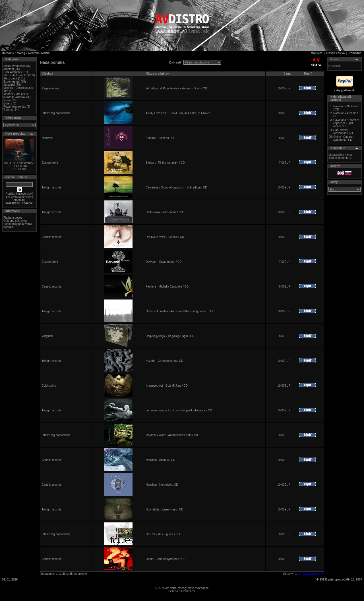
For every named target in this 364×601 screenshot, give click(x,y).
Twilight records (52, 187)
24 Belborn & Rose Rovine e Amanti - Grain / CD (176, 88)
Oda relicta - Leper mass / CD (164, 509)
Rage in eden (50, 88)
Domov (7, 53)
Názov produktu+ (157, 74)
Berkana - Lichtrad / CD (161, 138)
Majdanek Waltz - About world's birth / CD (172, 435)
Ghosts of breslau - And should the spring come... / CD (180, 311)
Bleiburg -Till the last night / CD (165, 163)
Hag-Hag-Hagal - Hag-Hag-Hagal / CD (170, 336)
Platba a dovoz (13, 218)
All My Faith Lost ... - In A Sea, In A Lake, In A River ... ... (181, 113)
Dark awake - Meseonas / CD (164, 212)
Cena (287, 74)
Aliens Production (15, 66)
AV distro (171, 588)
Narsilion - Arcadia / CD (160, 460)
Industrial (9, 85)
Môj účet (317, 53)
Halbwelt (47, 138)
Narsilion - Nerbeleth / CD (162, 485)
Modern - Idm (12, 94)
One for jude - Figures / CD (163, 534)
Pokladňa (355, 53)
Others (8, 103)
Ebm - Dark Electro (15, 75)
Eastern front (50, 163)
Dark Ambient (12, 72)
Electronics (10, 78)
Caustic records (52, 237)
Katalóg (20, 53)
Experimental (12, 82)
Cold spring (49, 386)
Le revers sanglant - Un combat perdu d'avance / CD (179, 410)
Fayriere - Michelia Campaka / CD (167, 287)
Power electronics (15, 107)
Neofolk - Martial (39, 53)
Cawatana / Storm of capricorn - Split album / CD (176, 187)
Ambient (9, 69)
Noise (7, 100)
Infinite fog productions (56, 113)
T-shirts (8, 110)
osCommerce (187, 591)
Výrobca (47, 74)
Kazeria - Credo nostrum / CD (164, 361)
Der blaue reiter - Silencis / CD (165, 237)
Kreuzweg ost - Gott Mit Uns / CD (167, 386)
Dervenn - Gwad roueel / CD (164, 262)
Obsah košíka (335, 53)
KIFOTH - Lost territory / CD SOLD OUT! (19, 165)
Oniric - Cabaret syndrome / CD (166, 559)
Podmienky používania (18, 224)
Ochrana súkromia (15, 221)
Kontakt (8, 227)
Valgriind (47, 336)
